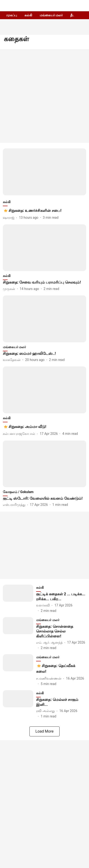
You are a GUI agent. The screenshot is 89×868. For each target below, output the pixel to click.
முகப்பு (12, 15)
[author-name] (10, 218)
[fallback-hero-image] (44, 172)
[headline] (35, 211)
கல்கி (28, 15)
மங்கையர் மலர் (51, 15)
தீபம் (74, 15)
